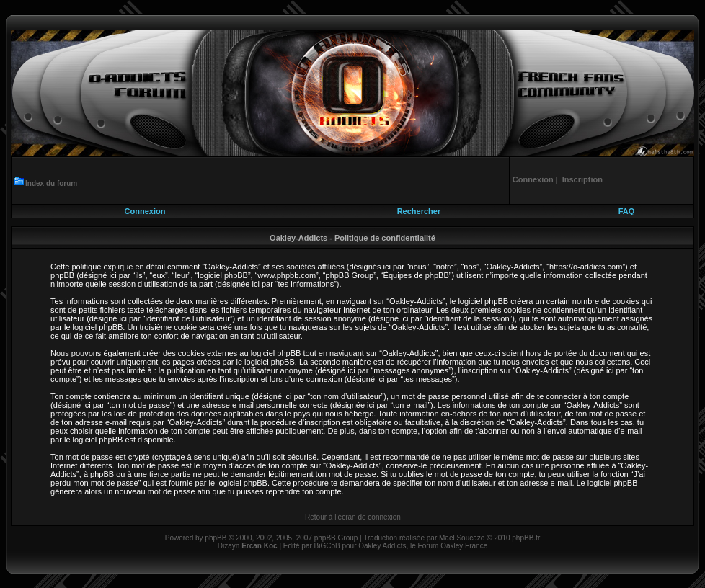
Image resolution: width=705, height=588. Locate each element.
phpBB (216, 538)
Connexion (145, 211)
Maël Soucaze (462, 538)
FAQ (627, 211)
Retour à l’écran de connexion (353, 517)
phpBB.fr (526, 538)
